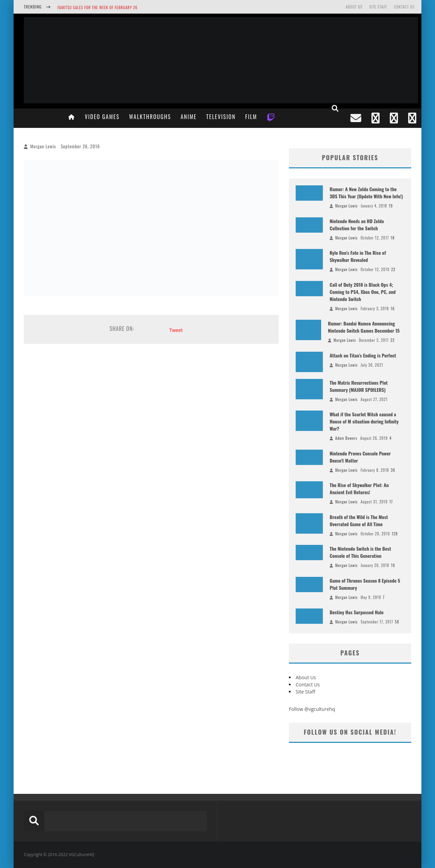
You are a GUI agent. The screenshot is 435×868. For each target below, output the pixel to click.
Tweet (176, 330)
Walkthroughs (150, 117)
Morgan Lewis (43, 146)
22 (393, 269)
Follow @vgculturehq (312, 709)
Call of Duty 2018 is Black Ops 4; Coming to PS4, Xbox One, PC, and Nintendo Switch (363, 292)
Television (221, 117)
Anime (188, 117)
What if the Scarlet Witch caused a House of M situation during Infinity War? (364, 421)
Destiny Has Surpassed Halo (357, 612)
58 (397, 622)
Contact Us (404, 7)
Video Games (102, 117)
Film (251, 117)
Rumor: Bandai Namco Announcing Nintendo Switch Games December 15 (364, 327)
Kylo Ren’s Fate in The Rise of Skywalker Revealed (358, 256)
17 (391, 502)
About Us (354, 7)
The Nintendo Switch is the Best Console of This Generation (360, 552)
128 (395, 534)
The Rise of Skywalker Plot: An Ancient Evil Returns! (359, 488)
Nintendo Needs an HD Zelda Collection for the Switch (357, 224)
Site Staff (378, 7)
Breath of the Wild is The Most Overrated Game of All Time (359, 520)
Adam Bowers (346, 438)
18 (393, 238)
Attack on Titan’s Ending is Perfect (363, 355)
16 (393, 308)
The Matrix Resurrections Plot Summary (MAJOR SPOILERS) (359, 386)
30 (393, 470)
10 (393, 565)
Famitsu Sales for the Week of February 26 (97, 7)
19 (391, 206)
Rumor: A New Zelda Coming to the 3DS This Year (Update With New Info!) (366, 193)
